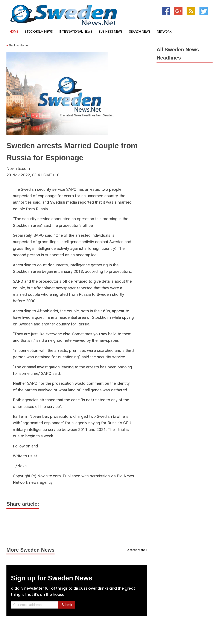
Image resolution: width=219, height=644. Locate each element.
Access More (136, 550)
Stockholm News (39, 32)
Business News (111, 32)
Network (164, 32)
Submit (67, 605)
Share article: (23, 504)
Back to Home (17, 46)
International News (76, 32)
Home (14, 32)
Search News (140, 32)
